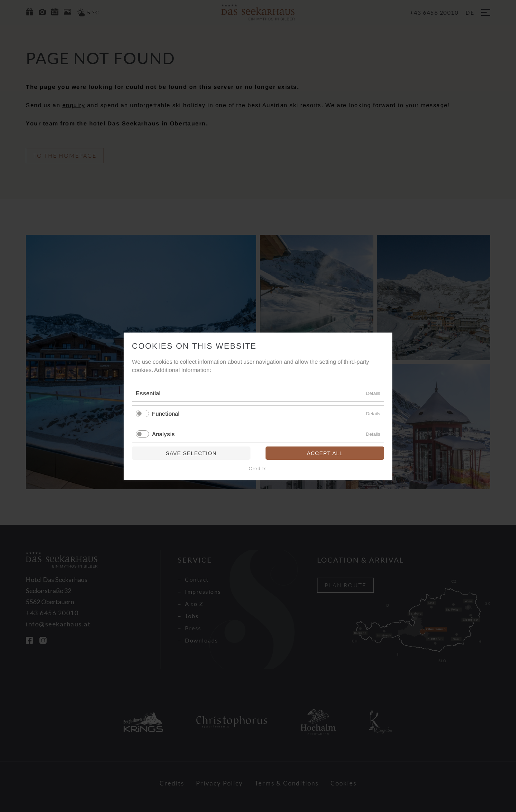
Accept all (325, 453)
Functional (166, 414)
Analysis (163, 434)
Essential (148, 393)
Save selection (191, 453)
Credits (258, 468)
